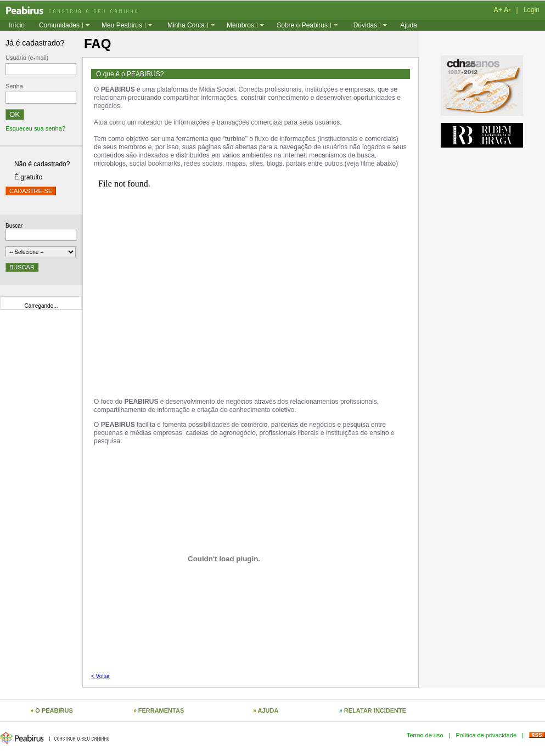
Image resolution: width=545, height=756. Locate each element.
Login (532, 10)
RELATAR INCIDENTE (375, 710)
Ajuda (409, 25)
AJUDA (268, 710)
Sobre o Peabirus (302, 25)
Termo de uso (425, 735)
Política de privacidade (486, 735)
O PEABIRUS (54, 710)
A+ (498, 10)
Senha (14, 86)
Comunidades (59, 25)
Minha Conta (186, 25)
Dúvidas (365, 25)
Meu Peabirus (122, 25)
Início (17, 25)
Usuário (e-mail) (27, 58)
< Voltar (100, 676)
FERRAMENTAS (161, 710)
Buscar (14, 226)
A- (507, 10)
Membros (240, 25)
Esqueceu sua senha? (35, 128)
